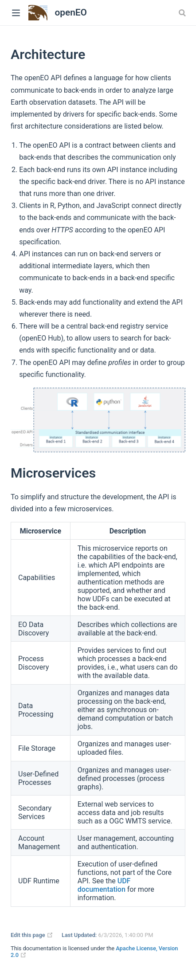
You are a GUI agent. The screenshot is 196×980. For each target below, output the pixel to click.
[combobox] (183, 13)
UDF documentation (104, 885)
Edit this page (32, 935)
